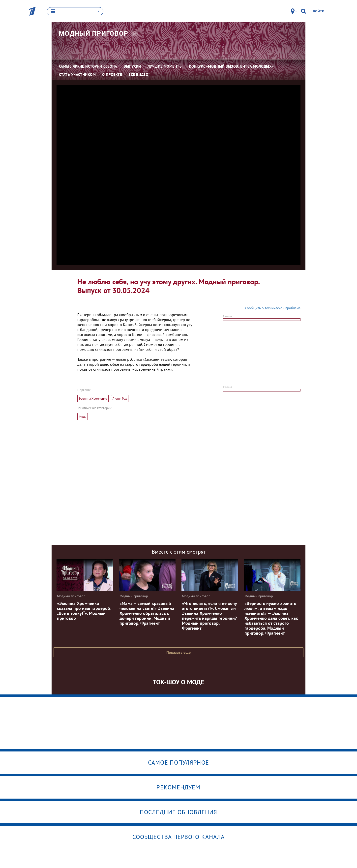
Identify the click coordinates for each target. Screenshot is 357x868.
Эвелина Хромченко (93, 399)
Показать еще (178, 652)
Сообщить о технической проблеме (273, 308)
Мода (83, 417)
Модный (94, 33)
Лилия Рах (120, 399)
